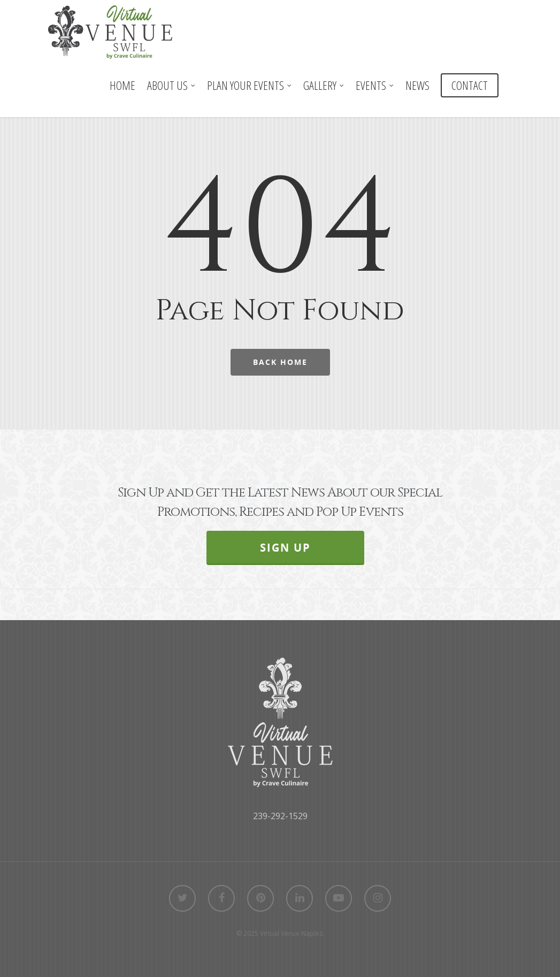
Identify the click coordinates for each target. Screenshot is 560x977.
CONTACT (470, 85)
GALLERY (324, 85)
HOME (122, 85)
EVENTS (375, 85)
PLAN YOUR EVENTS (250, 85)
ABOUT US (172, 85)
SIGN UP (285, 548)
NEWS (417, 85)
